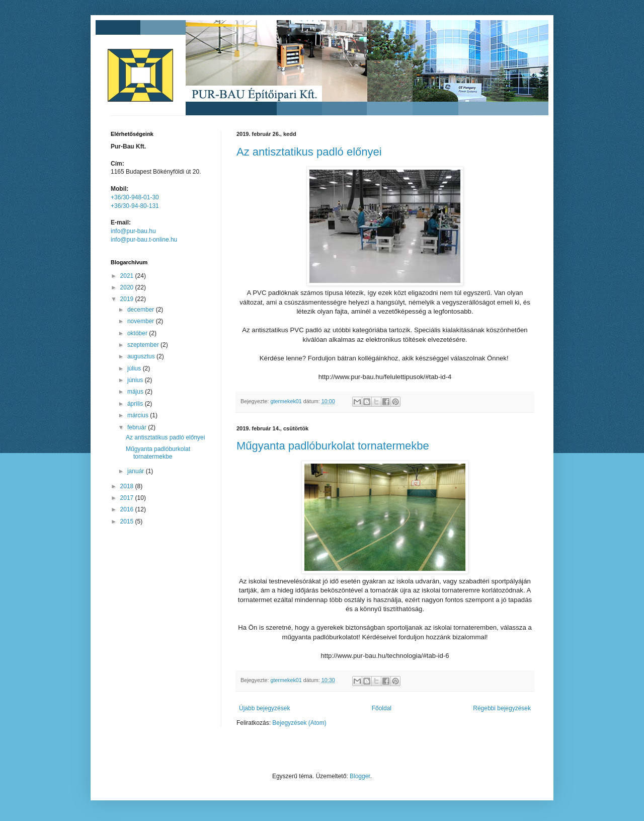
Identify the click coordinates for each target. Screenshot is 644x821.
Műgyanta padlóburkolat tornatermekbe (333, 446)
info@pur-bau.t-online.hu (144, 240)
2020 (128, 287)
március (139, 415)
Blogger (360, 776)
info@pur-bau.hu (133, 231)
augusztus (142, 356)
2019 (128, 299)
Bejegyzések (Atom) (299, 723)
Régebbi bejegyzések (502, 708)
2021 (128, 276)
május (136, 392)
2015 (128, 521)
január (137, 471)
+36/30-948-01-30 (135, 197)
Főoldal (382, 708)
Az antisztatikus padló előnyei (309, 152)
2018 (128, 486)
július (135, 368)
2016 (128, 509)
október (138, 333)
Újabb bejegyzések (264, 708)
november (142, 321)
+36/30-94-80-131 (135, 206)
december (142, 310)
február (138, 427)
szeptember (144, 345)
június (136, 380)
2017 (128, 498)
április (136, 404)
